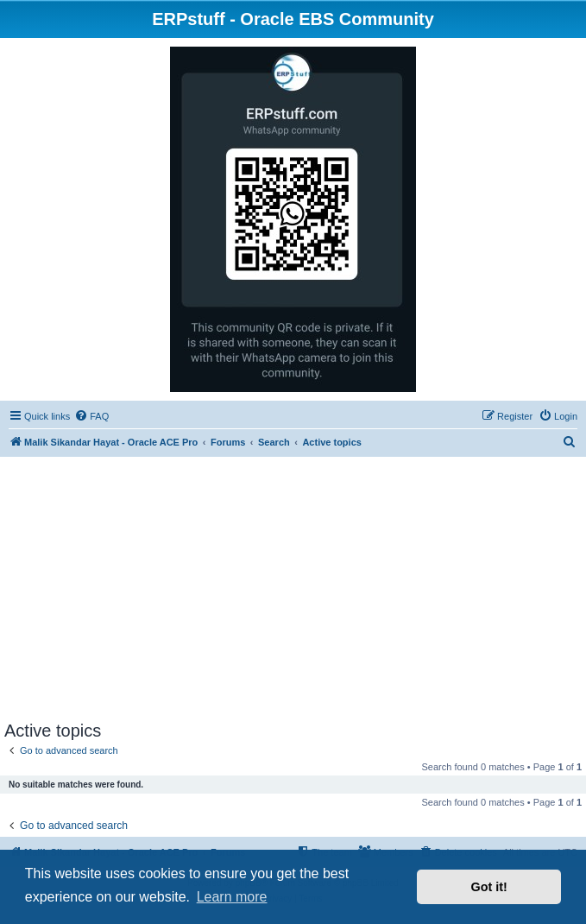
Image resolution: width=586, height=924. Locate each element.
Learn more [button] (232, 897)
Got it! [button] (489, 887)
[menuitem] (91, 416)
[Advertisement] (293, 592)
